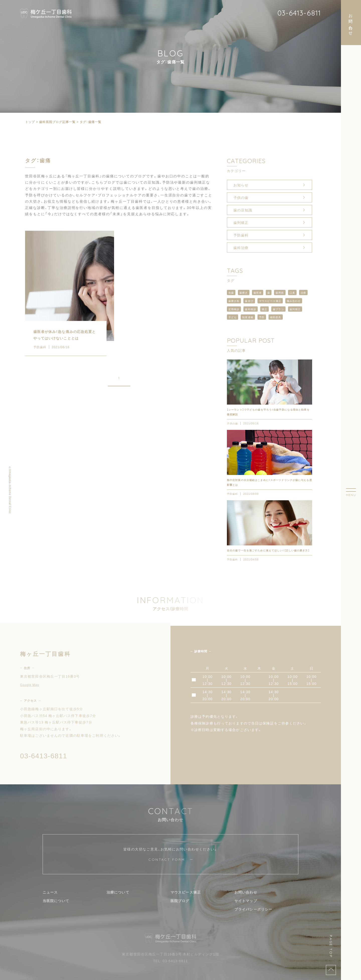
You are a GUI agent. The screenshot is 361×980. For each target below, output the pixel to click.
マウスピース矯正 (270, 301)
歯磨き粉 (234, 301)
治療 (303, 292)
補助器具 (276, 317)
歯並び (249, 301)
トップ (30, 122)
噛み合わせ (294, 301)
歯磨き (244, 292)
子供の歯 (241, 197)
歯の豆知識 (243, 210)
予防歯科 (241, 235)
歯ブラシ (278, 309)
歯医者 (258, 292)
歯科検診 (250, 309)
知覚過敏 (248, 317)
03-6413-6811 (299, 13)
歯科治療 (241, 248)
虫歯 (231, 292)
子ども (233, 317)
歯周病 (280, 292)
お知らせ (241, 185)
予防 (262, 317)
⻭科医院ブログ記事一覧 (57, 122)
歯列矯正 (241, 222)
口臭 (292, 292)
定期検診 (234, 309)
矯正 (264, 309)
